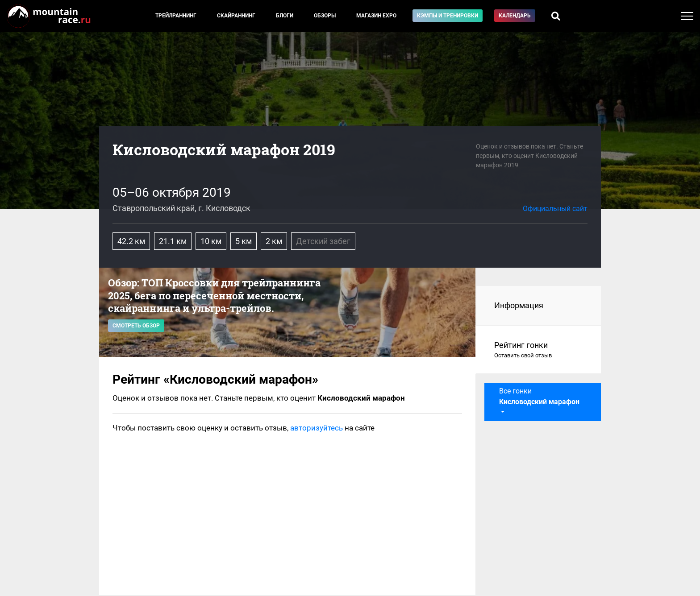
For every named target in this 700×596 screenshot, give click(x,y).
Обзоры (325, 16)
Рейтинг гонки (539, 350)
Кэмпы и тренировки (448, 16)
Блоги (285, 16)
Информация (519, 305)
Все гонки (539, 396)
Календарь (515, 16)
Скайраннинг (236, 16)
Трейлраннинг (176, 16)
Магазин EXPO (376, 16)
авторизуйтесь (317, 428)
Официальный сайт (555, 209)
